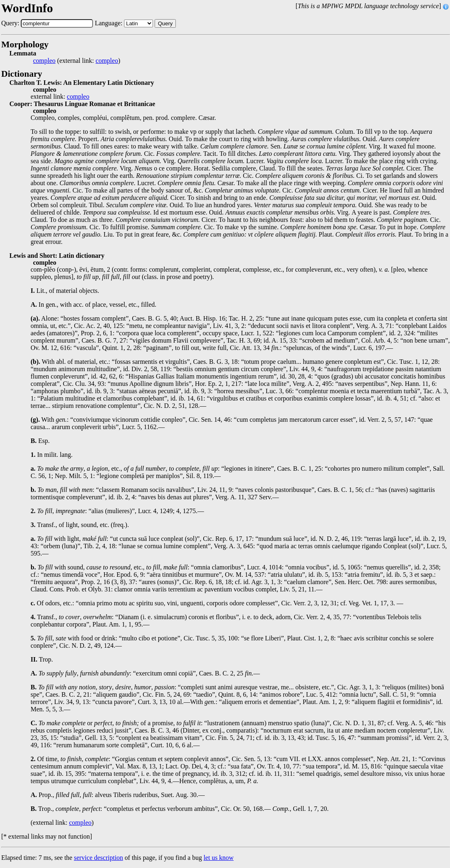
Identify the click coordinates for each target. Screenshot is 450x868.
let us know (219, 858)
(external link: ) (77, 61)
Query (165, 23)
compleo (44, 61)
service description (98, 858)
